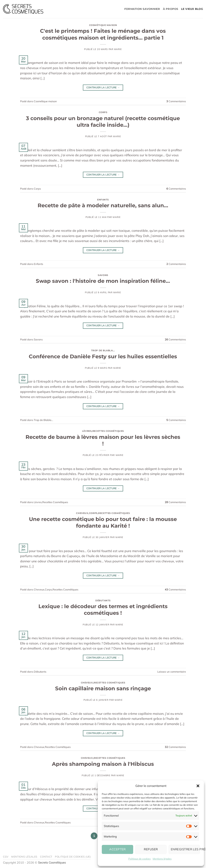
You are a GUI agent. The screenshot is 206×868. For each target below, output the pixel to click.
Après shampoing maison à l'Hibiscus (103, 764)
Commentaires (176, 101)
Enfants (103, 200)
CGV (6, 857)
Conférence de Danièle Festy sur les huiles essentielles (103, 356)
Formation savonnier (142, 9)
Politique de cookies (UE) (73, 857)
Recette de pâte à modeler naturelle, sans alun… (103, 205)
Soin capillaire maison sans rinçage (103, 688)
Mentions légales (162, 859)
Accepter (117, 849)
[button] (198, 786)
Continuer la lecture (103, 87)
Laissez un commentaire (172, 672)
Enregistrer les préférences (185, 849)
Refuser (151, 849)
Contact (46, 857)
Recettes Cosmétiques (108, 431)
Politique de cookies (140, 859)
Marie (118, 49)
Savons (103, 275)
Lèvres (87, 431)
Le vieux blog (192, 9)
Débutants (103, 600)
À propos (171, 9)
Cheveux (82, 513)
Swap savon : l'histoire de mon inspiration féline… (103, 281)
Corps (103, 112)
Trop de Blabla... (103, 350)
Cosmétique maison (103, 25)
